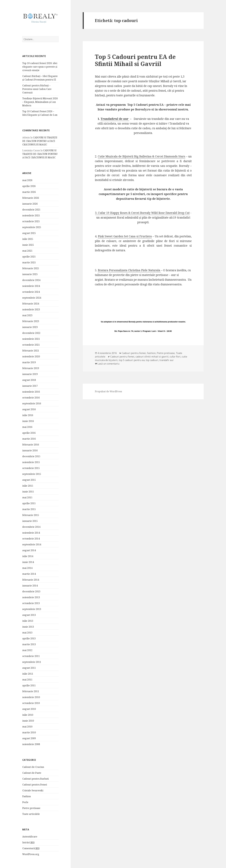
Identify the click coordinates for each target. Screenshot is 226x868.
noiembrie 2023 (31, 309)
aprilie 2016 (29, 433)
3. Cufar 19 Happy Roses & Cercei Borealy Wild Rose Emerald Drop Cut (142, 213)
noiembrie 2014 (31, 533)
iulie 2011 (28, 674)
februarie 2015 (31, 515)
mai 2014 (27, 568)
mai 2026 (27, 180)
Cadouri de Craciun (33, 767)
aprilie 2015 (29, 503)
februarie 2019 (31, 368)
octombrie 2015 (31, 468)
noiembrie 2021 (31, 339)
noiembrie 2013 (31, 597)
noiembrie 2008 (31, 744)
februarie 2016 (31, 444)
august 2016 (29, 409)
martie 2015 (29, 509)
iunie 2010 (28, 721)
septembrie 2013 (32, 609)
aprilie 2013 (29, 638)
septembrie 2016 (32, 403)
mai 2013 (27, 632)
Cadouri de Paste (32, 773)
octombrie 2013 (31, 603)
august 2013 (29, 615)
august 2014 (29, 550)
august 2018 (29, 380)
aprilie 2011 (29, 685)
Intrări (28, 842)
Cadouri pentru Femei (35, 784)
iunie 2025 (28, 245)
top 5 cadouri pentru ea (132, 360)
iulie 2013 (28, 621)
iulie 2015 (28, 486)
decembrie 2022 (31, 333)
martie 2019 (29, 362)
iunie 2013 (28, 627)
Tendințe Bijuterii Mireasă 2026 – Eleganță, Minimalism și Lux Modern (40, 102)
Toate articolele (31, 814)
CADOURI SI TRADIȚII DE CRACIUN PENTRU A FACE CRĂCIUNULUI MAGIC (40, 141)
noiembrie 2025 (31, 215)
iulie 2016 (28, 415)
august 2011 (29, 668)
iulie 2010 (28, 715)
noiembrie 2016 (31, 392)
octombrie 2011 (31, 656)
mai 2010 (27, 726)
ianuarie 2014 (30, 585)
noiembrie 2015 (31, 462)
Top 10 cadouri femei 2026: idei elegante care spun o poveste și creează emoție (40, 67)
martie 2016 (29, 439)
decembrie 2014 (31, 527)
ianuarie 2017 (30, 386)
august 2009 (29, 738)
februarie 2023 (31, 321)
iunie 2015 (28, 491)
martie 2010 (29, 732)
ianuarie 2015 (30, 521)
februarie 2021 (31, 350)
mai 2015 (27, 497)
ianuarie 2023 (30, 327)
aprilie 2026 (29, 186)
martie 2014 (29, 574)
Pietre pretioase (31, 808)
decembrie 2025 (31, 209)
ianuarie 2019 (30, 374)
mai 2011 (27, 679)
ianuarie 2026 (30, 204)
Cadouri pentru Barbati (35, 779)
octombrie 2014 (31, 538)
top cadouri (152, 360)
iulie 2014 (28, 556)
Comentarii (31, 848)
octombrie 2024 (31, 292)
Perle (25, 802)
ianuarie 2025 (30, 274)
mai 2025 (27, 251)
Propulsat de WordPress (108, 391)
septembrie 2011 (32, 662)
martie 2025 (29, 262)
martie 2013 (29, 644)
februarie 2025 (31, 268)
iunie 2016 (28, 421)
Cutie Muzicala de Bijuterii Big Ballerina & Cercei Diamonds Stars (142, 156)
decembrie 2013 (31, 591)
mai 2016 (27, 427)
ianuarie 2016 (30, 450)
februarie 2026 (31, 198)
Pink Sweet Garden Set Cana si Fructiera (125, 236)
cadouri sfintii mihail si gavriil (152, 357)
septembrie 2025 (32, 227)
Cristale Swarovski (33, 790)
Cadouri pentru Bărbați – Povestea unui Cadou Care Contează (37, 89)
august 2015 (29, 480)
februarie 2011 (31, 691)
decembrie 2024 (31, 280)
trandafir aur (167, 360)
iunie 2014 (28, 562)
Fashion (27, 796)
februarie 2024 (31, 303)
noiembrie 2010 (31, 697)
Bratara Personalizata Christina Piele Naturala (129, 270)
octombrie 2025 (31, 221)
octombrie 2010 (31, 703)
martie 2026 (29, 192)
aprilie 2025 (29, 256)
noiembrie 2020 (31, 356)
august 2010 (29, 709)
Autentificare (30, 836)
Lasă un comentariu (108, 364)
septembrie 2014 (32, 544)
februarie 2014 (31, 580)
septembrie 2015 (32, 474)
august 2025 (29, 233)
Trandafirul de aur (115, 119)
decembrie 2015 (31, 456)
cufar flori (175, 357)
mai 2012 (27, 650)
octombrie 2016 (31, 397)
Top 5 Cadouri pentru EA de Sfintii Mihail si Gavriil (135, 60)
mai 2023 (27, 315)
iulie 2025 (28, 239)
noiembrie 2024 (31, 286)
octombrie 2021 (31, 345)
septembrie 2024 (32, 298)
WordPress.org (31, 854)
